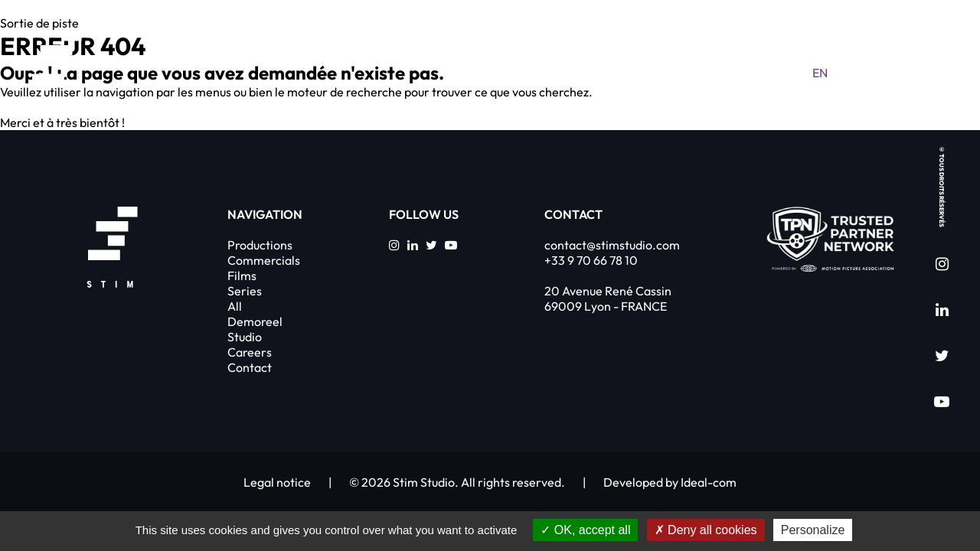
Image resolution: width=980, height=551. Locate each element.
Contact (250, 367)
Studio (245, 337)
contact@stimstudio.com (612, 245)
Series (245, 291)
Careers (250, 352)
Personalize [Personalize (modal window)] (813, 530)
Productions (260, 245)
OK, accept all (585, 530)
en (820, 73)
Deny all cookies (706, 530)
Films (242, 275)
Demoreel (255, 321)
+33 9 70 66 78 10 (591, 260)
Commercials (264, 260)
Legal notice (277, 482)
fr (850, 73)
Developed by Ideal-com (670, 482)
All (235, 306)
